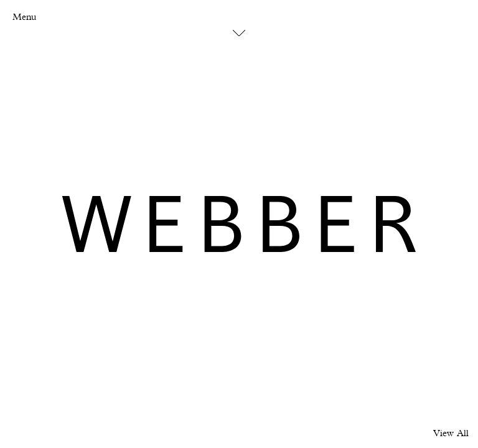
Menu (24, 17)
